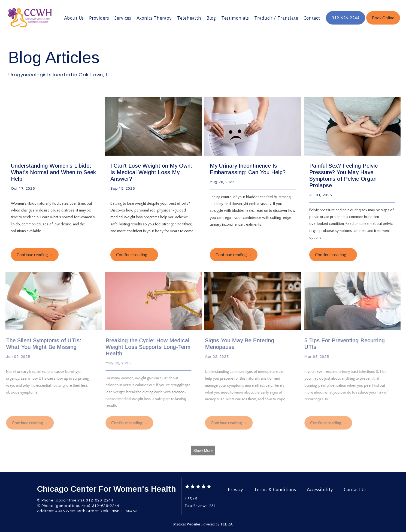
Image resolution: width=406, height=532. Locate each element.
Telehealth (189, 18)
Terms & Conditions (275, 490)
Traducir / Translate (276, 18)
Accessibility (320, 490)
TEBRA (226, 524)
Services (123, 18)
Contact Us (355, 490)
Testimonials (235, 18)
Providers (99, 18)
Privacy (235, 490)
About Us (74, 18)
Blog (211, 18)
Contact (312, 18)
